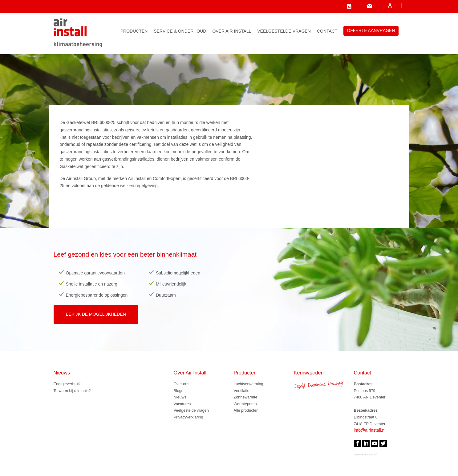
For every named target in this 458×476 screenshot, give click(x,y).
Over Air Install (232, 31)
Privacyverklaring (188, 417)
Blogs (179, 391)
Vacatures (182, 404)
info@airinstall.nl (316, 6)
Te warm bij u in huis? (72, 391)
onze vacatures (265, 6)
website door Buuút (366, 455)
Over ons (182, 384)
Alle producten (246, 410)
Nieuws (180, 397)
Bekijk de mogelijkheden (96, 314)
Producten (134, 31)
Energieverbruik (67, 384)
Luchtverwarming (249, 384)
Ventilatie (242, 391)
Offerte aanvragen (371, 30)
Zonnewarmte (246, 397)
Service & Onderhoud (180, 31)
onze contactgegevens (373, 6)
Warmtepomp (245, 404)
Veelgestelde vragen (284, 31)
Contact (327, 31)
